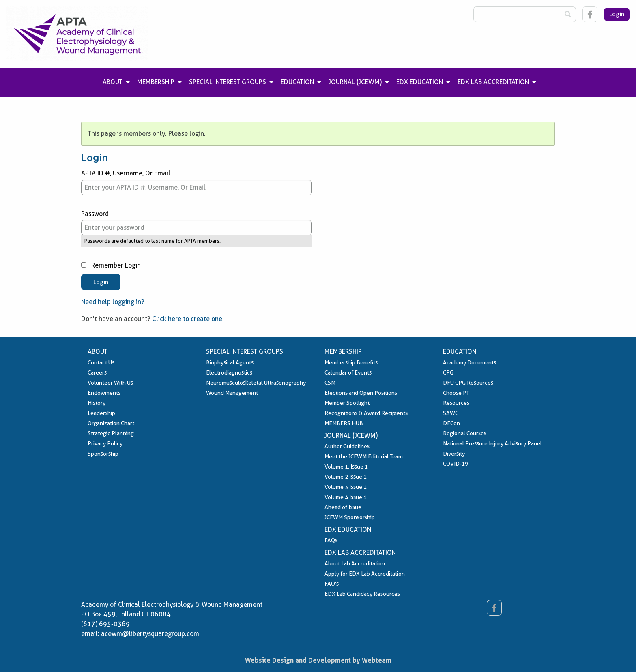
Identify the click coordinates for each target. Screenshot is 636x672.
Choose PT (456, 393)
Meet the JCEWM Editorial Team (364, 456)
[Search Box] (517, 14)
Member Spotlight (347, 403)
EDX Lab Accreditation (360, 553)
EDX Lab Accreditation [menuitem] (493, 82)
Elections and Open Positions (361, 393)
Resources (456, 403)
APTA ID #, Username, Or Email (196, 182)
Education (460, 352)
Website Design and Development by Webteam (318, 660)
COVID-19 (456, 464)
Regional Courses (465, 433)
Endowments (104, 393)
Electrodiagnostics (229, 372)
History (97, 403)
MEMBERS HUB (344, 423)
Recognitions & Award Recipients (366, 413)
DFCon (451, 423)
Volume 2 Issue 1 (346, 477)
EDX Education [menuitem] (420, 82)
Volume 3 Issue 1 (346, 487)
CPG (448, 372)
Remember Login (111, 265)
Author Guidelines (347, 446)
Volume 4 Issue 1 (346, 497)
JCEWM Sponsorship (350, 517)
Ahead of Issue (343, 507)
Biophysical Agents (230, 362)
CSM (330, 383)
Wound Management (232, 393)
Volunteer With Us (110, 383)
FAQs (331, 540)
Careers (97, 372)
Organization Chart (111, 423)
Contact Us (101, 362)
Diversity (454, 454)
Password (196, 223)
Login (617, 14)
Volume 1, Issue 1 (346, 467)
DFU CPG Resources (468, 383)
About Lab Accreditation (355, 563)
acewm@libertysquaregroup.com (150, 634)
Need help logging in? (113, 302)
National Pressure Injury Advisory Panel (492, 443)
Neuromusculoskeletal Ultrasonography (256, 383)
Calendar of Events (348, 372)
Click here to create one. (188, 319)
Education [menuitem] (297, 82)
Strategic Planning (111, 433)
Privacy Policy (105, 443)
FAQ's (332, 584)
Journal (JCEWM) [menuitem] (355, 82)
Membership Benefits (351, 362)
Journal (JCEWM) (351, 436)
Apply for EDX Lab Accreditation (365, 574)
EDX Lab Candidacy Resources (362, 594)
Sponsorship (103, 454)
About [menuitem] (113, 82)
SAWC (451, 413)
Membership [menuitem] (156, 82)
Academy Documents (469, 362)
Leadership (101, 413)
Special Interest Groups (245, 352)
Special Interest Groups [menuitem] (228, 82)
